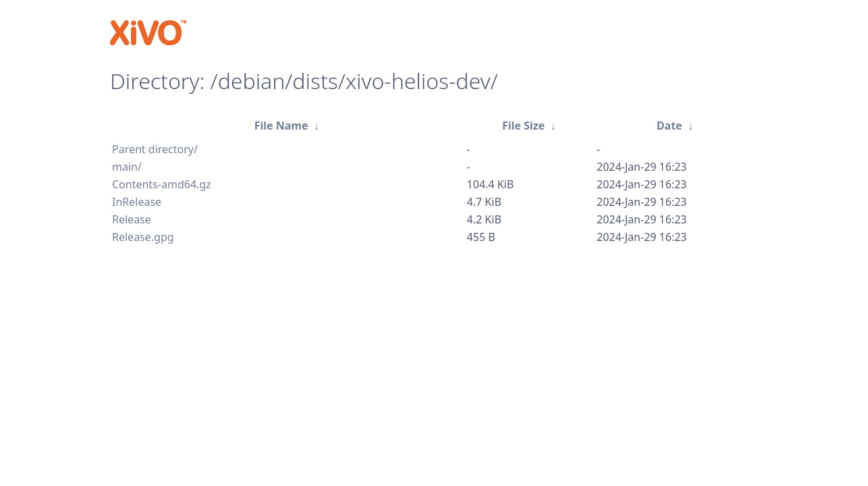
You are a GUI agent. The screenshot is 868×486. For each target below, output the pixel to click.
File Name (281, 126)
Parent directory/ (155, 149)
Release (132, 219)
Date (670, 126)
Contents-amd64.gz (162, 184)
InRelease (137, 202)
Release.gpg (143, 237)
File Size (523, 126)
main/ (127, 167)
